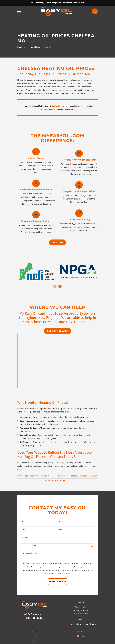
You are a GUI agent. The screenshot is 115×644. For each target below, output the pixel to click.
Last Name (63, 523)
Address (25, 538)
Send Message (57, 582)
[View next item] (60, 286)
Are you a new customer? (31, 546)
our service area (58, 331)
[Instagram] (84, 636)
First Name (26, 523)
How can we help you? (29, 554)
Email (61, 530)
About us (57, 242)
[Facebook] (78, 636)
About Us (34, 642)
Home (34, 637)
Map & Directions (81, 614)
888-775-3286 (34, 618)
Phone (24, 530)
